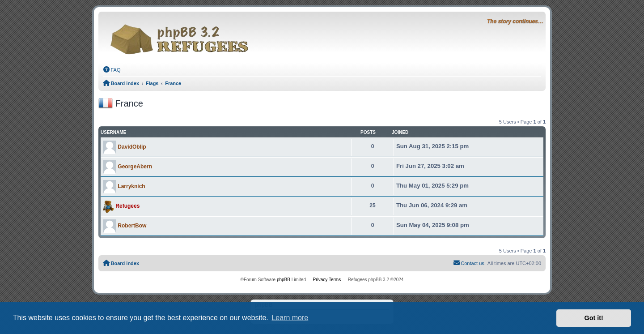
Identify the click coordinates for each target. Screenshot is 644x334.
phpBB (284, 280)
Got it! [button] (594, 318)
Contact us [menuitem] (469, 263)
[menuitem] (112, 70)
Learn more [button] (290, 318)
